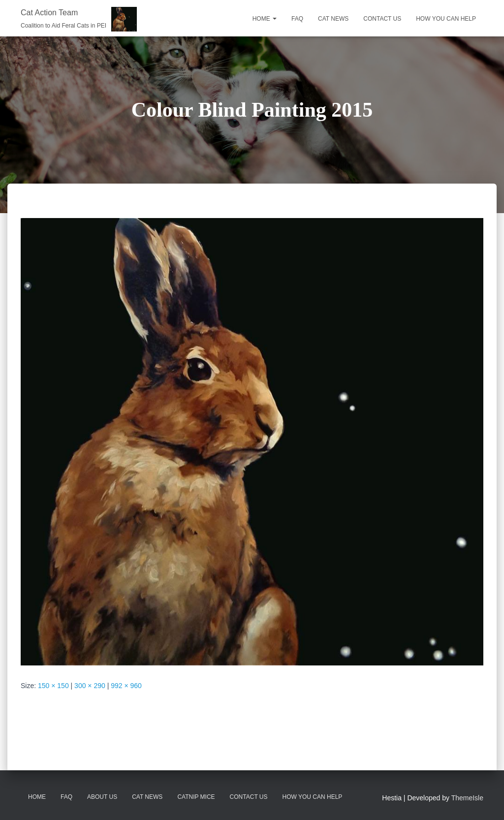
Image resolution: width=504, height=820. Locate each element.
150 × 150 (53, 686)
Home (265, 19)
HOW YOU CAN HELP (446, 19)
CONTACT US (382, 19)
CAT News (147, 797)
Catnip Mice (196, 797)
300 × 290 (90, 686)
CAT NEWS (333, 19)
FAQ (297, 19)
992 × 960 (126, 686)
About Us (102, 797)
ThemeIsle (467, 798)
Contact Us (249, 797)
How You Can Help (313, 797)
